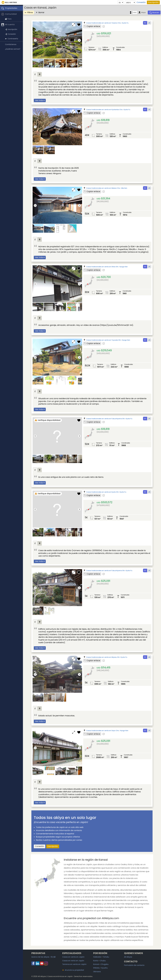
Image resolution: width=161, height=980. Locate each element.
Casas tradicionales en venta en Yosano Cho (103, 23)
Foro (8, 19)
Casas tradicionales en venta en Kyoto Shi (102, 492)
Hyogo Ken (124, 267)
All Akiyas (128, 957)
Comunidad (9, 14)
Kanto (96, 961)
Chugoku (105, 964)
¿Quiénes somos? (13, 49)
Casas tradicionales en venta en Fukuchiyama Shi (105, 419)
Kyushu (105, 968)
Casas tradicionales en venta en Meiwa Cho (103, 188)
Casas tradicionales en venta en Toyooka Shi (103, 340)
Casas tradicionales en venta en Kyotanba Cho (104, 110)
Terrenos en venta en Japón (74, 964)
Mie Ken (124, 188)
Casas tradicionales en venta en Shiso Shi (102, 267)
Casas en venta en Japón (73, 957)
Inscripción (153, 2)
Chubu (103, 961)
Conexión (141, 2)
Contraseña (12, 39)
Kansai (96, 964)
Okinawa (97, 972)
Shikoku (96, 968)
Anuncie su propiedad (73, 970)
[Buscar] (154, 13)
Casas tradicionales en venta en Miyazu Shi (103, 657)
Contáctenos (11, 44)
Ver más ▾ (40, 100)
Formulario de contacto (134, 965)
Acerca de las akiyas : (44, 957)
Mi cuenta (8, 25)
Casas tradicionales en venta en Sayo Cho (103, 731)
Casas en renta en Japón (73, 961)
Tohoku (106, 957)
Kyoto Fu (125, 23)
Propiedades (9, 8)
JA (149, 23)
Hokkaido (97, 957)
